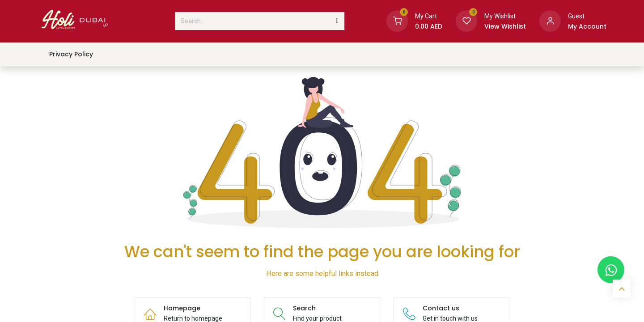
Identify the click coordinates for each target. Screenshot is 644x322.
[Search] (337, 21)
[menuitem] (71, 54)
